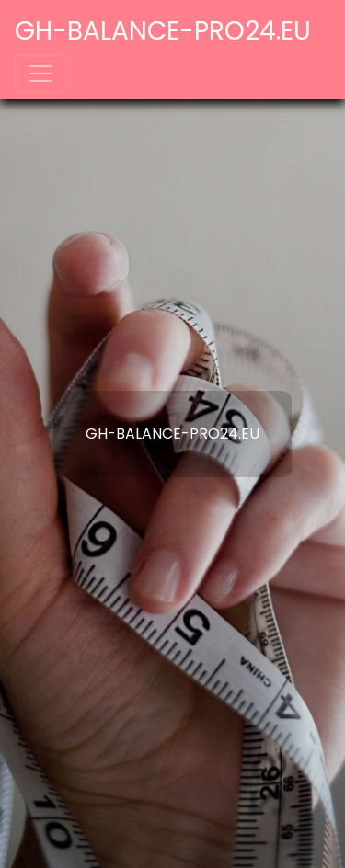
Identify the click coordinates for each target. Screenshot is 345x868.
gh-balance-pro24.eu (163, 31)
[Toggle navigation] (40, 74)
